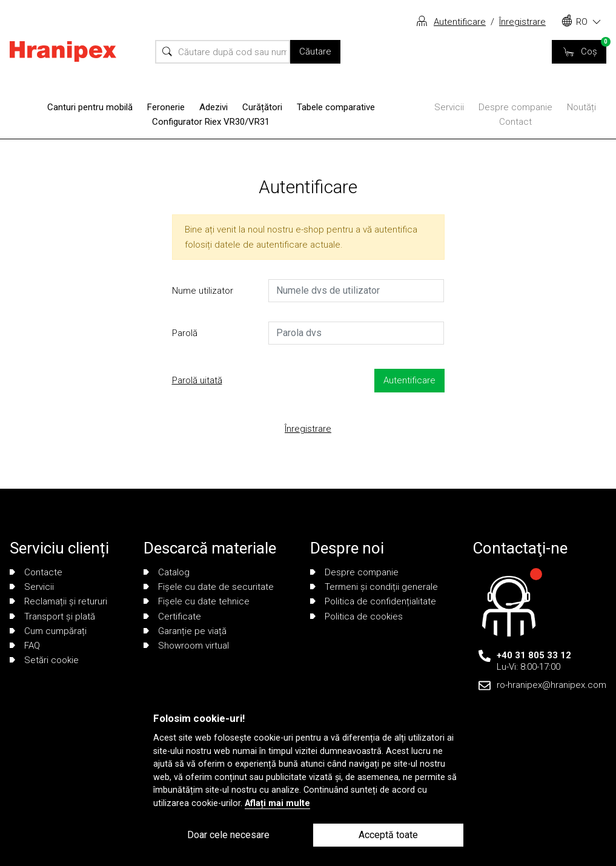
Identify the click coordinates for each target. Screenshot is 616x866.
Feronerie (166, 107)
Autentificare (460, 22)
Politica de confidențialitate (373, 601)
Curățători (262, 107)
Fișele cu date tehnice (197, 601)
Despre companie (515, 107)
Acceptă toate (388, 835)
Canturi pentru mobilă (90, 107)
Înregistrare (522, 22)
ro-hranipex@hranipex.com (551, 685)
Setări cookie (44, 660)
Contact (515, 122)
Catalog (167, 572)
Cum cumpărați (48, 631)
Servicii (449, 107)
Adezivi (214, 107)
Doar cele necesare (228, 835)
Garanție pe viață (185, 631)
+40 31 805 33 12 (534, 655)
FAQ (25, 646)
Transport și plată (52, 616)
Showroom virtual (186, 646)
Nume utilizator (203, 291)
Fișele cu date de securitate (209, 587)
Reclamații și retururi (58, 601)
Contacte (36, 572)
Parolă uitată (197, 380)
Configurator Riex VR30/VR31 (211, 122)
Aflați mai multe (277, 803)
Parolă (185, 333)
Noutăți (581, 107)
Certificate (172, 616)
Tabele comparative (336, 107)
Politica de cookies (356, 616)
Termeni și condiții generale (374, 587)
